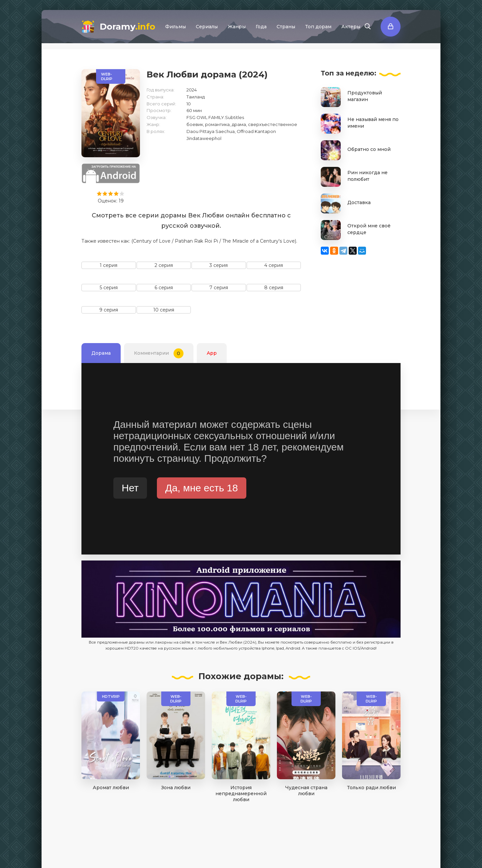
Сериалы (207, 27)
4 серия (274, 265)
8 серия (274, 288)
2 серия (164, 265)
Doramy (127, 27)
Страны (286, 27)
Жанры (237, 27)
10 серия (164, 310)
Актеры (351, 27)
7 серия (219, 288)
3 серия (219, 265)
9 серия (109, 310)
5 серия (109, 288)
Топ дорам (318, 27)
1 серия (109, 265)
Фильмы (176, 27)
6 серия (164, 288)
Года (261, 27)
